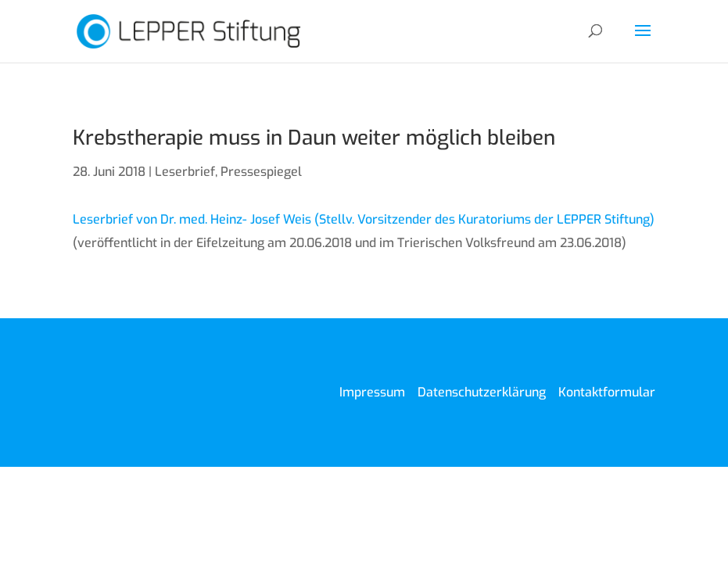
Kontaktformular (607, 392)
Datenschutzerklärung (482, 392)
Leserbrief (185, 172)
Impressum (372, 392)
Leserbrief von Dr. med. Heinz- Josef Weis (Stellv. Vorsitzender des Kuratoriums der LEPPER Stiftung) (364, 219)
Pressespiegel (261, 172)
